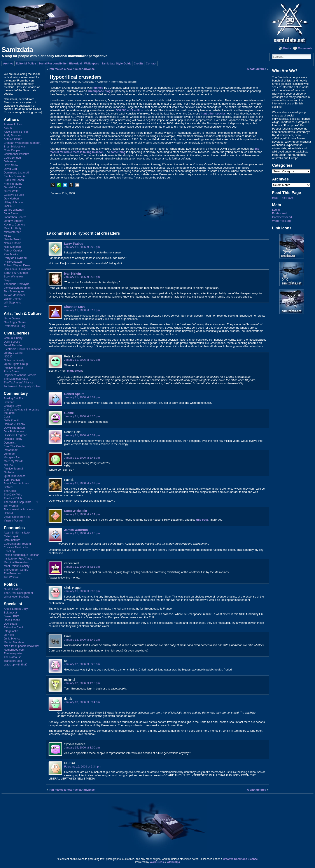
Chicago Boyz (12, 406)
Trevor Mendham (14, 295)
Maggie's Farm (13, 457)
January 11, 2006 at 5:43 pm (82, 458)
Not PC (8, 465)
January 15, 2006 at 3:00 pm (82, 748)
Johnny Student (13, 221)
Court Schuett (12, 158)
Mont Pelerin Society (17, 566)
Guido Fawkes (13, 589)
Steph (7, 280)
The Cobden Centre (16, 570)
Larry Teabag (74, 244)
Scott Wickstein (13, 276)
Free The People (14, 446)
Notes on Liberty (14, 360)
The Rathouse (12, 657)
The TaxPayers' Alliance (18, 382)
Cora (7, 417)
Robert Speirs (74, 394)
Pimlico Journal (13, 368)
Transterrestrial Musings (19, 509)
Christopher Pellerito (16, 154)
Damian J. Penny (14, 424)
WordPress (157, 862)
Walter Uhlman (13, 299)
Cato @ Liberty (13, 338)
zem (6, 306)
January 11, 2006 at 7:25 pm (82, 533)
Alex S (8, 128)
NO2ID (8, 356)
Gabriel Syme (12, 187)
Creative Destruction (16, 547)
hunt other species (213, 113)
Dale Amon (11, 161)
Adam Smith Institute (17, 533)
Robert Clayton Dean (17, 265)
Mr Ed (7, 236)
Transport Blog (13, 661)
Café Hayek (11, 536)
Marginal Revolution (16, 562)
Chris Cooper (12, 150)
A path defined (257, 69)
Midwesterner (12, 232)
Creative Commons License (240, 859)
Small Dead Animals (16, 483)
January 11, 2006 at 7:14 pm (82, 514)
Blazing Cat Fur (13, 398)
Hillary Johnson (13, 202)
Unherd (8, 513)
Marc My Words (13, 461)
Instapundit (11, 450)
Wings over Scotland (17, 597)
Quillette (9, 472)
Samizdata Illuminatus (17, 269)
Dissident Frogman (15, 435)
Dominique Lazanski (16, 172)
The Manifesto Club (16, 379)
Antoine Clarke (13, 139)
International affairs (124, 82)
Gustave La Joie (14, 195)
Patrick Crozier (13, 250)
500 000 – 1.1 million (130, 110)
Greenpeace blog (99, 91)
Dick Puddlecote (14, 431)
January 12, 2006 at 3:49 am (82, 640)
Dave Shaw (11, 165)
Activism (102, 82)
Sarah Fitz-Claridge (16, 273)
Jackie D (9, 206)
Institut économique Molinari (22, 555)
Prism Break (11, 371)
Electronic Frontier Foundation (22, 349)
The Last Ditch (13, 498)
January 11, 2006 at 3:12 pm (82, 310)
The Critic (10, 491)
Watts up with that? (16, 664)
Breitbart (9, 402)
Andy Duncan (12, 135)
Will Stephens (12, 302)
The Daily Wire (13, 495)
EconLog (9, 551)
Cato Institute (12, 540)
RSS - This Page (283, 198)
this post (202, 520)
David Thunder (13, 345)
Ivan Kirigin (73, 274)
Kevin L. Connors (14, 224)
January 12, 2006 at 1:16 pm (82, 683)
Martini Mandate (14, 642)
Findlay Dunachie (15, 176)
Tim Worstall (11, 506)
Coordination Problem (17, 544)
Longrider (10, 454)
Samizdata (17, 50)
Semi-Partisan (12, 480)
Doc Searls (11, 624)
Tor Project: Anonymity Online (22, 386)
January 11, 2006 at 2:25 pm (82, 247)
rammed (98, 88)
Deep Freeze (12, 620)
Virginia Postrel (13, 521)
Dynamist (10, 443)
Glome (69, 413)
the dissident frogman (17, 288)
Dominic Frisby (13, 439)
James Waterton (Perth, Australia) (72, 82)
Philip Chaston (13, 262)
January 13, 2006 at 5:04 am (82, 702)
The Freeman (12, 573)
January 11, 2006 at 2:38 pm (82, 277)
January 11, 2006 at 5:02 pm (82, 435)
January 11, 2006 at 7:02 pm (82, 483)
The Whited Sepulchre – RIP (21, 502)
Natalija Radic (12, 243)
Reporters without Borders (20, 375)
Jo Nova (9, 635)
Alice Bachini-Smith (16, 132)
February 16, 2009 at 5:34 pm (83, 767)
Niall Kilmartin (12, 247)
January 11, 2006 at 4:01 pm (82, 397)
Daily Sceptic (12, 342)
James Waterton (14, 210)
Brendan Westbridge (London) (22, 143)
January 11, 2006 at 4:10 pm (82, 416)
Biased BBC (11, 616)
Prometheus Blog (14, 326)
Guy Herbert (11, 198)
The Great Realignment (18, 593)
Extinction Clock (14, 627)
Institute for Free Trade (18, 559)
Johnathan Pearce (15, 217)
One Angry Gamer (15, 322)
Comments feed (282, 217)
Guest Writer (12, 191)
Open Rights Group (16, 364)
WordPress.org (281, 221)
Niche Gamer (12, 318)
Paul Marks (11, 254)
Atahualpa (174, 862)
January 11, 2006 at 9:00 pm (82, 591)
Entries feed (280, 213)
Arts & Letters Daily (16, 609)
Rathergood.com (14, 650)
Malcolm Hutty (13, 228)
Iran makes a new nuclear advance (72, 69)
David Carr (10, 169)
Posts (287, 48)
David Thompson (14, 428)
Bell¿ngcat (10, 612)
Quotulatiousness (15, 476)
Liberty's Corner (14, 353)
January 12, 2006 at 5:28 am (82, 664)
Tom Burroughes (14, 291)
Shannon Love (75, 307)
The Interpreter (13, 653)
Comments (305, 48)
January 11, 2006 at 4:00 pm (82, 360)
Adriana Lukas (13, 124)
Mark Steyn (75, 371)
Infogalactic (11, 631)
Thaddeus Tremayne (17, 284)
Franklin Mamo (13, 184)
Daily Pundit (11, 420)
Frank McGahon (14, 180)
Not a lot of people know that (21, 646)
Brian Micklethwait (15, 146)
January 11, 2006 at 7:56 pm (82, 567)
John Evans (11, 213)
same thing (118, 152)
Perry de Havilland (15, 258)
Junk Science (12, 638)
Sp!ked (8, 487)
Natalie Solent (12, 239)
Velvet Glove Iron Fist (17, 517)
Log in (276, 210)
